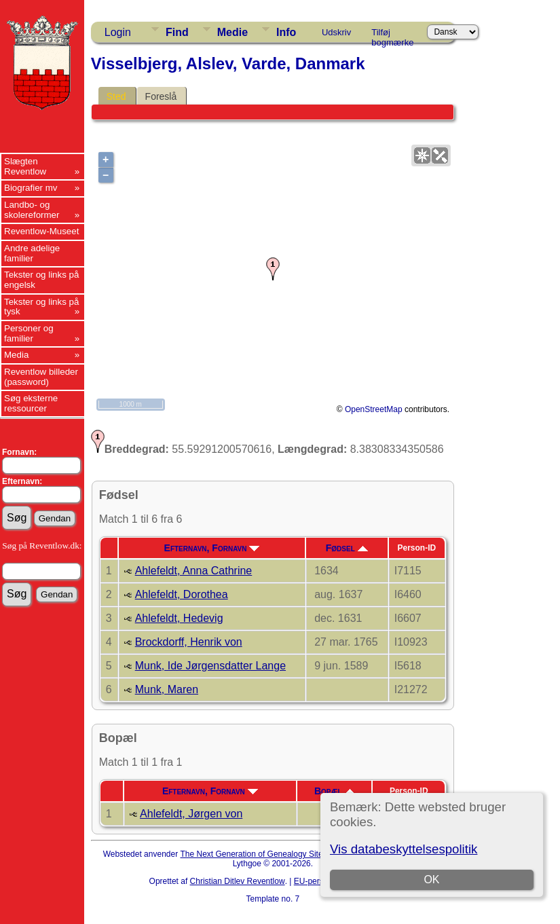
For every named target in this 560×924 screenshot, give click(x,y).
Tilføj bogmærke (392, 35)
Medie (232, 32)
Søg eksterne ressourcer (31, 403)
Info (286, 32)
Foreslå (161, 96)
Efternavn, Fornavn (212, 548)
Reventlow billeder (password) (41, 377)
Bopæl (335, 791)
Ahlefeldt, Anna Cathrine (194, 571)
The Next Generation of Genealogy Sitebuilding (265, 854)
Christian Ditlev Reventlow (238, 881)
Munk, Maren (167, 689)
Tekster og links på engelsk (41, 280)
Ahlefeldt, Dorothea (182, 594)
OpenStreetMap (374, 409)
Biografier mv (31, 188)
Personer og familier (29, 333)
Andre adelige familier (32, 253)
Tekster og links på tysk (41, 307)
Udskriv (336, 32)
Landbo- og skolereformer (32, 210)
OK (432, 880)
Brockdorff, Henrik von (189, 642)
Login (118, 32)
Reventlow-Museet (41, 231)
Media (16, 355)
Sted (116, 96)
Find (177, 32)
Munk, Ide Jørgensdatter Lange (210, 666)
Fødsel (347, 548)
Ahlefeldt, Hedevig (179, 618)
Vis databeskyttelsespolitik (404, 849)
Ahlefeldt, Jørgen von (191, 814)
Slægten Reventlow (25, 166)
